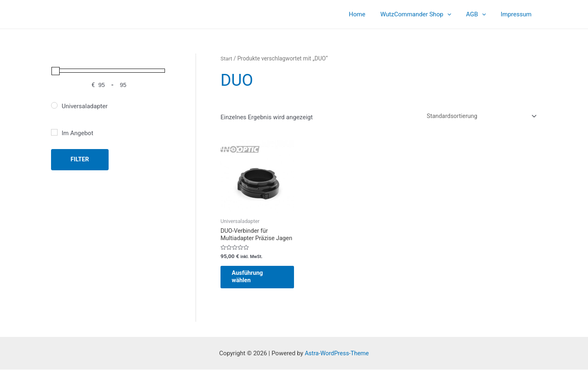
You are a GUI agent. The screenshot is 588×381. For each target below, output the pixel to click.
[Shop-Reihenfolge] (478, 117)
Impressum (518, 14)
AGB (480, 14)
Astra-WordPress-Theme (337, 365)
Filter (80, 159)
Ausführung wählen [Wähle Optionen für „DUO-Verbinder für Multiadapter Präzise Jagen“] (253, 287)
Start (227, 58)
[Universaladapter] (54, 105)
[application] (454, 14)
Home (367, 14)
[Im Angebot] (54, 132)
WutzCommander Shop (422, 14)
